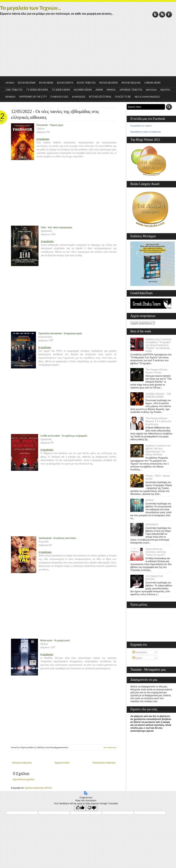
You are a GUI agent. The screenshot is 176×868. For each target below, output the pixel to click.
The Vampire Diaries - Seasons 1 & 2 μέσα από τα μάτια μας (158, 421)
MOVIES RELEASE (131, 83)
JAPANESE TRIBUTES (131, 90)
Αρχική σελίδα (62, 763)
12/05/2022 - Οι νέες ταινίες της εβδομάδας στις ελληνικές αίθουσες (55, 114)
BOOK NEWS (46, 83)
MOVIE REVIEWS (109, 83)
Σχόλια (137, 658)
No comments (110, 747)
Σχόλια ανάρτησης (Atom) (38, 788)
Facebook (169, 14)
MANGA (111, 90)
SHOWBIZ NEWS (83, 90)
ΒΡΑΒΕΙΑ (11, 97)
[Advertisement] (88, 49)
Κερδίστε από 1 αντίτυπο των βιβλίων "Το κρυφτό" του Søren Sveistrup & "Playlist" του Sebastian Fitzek (158, 345)
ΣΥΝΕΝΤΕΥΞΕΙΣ (59, 97)
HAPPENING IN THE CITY (33, 97)
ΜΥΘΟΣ (150, 500)
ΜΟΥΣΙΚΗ (151, 90)
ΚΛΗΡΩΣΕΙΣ (79, 97)
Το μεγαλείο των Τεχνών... (30, 8)
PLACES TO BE (123, 97)
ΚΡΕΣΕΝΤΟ (152, 524)
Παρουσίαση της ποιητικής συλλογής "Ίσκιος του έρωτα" (156, 552)
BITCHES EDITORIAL (100, 97)
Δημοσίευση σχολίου (24, 779)
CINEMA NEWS (152, 83)
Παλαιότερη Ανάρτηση (104, 763)
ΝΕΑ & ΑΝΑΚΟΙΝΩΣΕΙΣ (147, 97)
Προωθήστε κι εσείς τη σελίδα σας (146, 132)
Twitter (155, 14)
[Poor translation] (92, 808)
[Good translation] (80, 808)
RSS (162, 14)
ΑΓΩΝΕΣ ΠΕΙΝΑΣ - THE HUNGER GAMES (158, 395)
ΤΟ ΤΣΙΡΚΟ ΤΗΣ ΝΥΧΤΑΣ (154, 578)
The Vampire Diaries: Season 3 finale (157, 371)
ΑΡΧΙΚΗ (10, 83)
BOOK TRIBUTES (86, 83)
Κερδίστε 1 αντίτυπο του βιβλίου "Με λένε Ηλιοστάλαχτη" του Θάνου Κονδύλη (158, 450)
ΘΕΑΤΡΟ (165, 90)
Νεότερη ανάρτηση (22, 763)
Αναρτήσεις (140, 652)
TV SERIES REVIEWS (37, 90)
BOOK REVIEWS (27, 83)
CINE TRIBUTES (14, 90)
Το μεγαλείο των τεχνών (141, 126)
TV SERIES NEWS (61, 90)
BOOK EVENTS (65, 83)
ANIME (99, 90)
